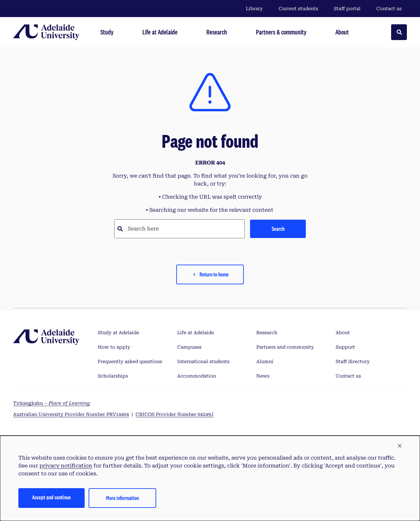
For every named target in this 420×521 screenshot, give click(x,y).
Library (254, 9)
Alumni (265, 361)
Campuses (189, 347)
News (263, 376)
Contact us (389, 9)
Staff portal (347, 9)
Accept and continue (52, 497)
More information (122, 498)
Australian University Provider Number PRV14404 (71, 414)
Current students (298, 9)
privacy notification (66, 466)
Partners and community (285, 347)
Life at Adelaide (196, 333)
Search (278, 229)
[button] (400, 446)
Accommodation (197, 376)
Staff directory (353, 361)
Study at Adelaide (118, 333)
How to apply (114, 347)
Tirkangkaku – (52, 403)
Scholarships (113, 376)
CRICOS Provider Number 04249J (175, 414)
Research (267, 333)
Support (345, 347)
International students (203, 361)
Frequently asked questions (130, 361)
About (343, 333)
